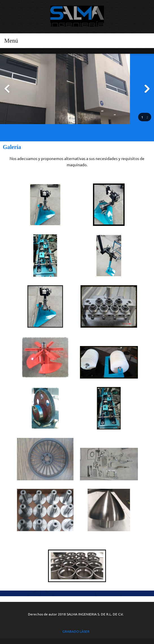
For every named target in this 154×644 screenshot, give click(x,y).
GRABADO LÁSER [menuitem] (76, 631)
